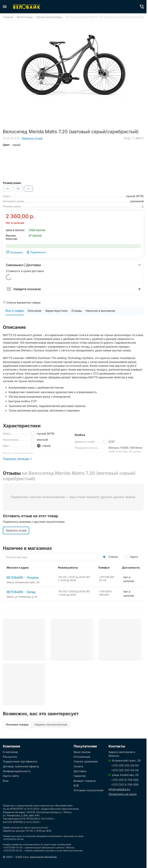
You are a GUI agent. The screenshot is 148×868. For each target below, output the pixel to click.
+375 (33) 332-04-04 (125, 770)
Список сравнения (86, 761)
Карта (131, 557)
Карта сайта (11, 776)
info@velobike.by (119, 789)
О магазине (10, 752)
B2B (76, 785)
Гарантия (80, 776)
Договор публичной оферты (21, 766)
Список (110, 557)
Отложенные (82, 757)
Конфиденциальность (17, 771)
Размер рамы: (12, 183)
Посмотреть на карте (123, 794)
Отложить (14, 252)
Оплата (78, 766)
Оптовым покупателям (89, 790)
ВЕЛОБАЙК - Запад (21, 592)
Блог (6, 781)
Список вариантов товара (24, 302)
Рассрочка (10, 757)
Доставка (80, 771)
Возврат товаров (85, 781)
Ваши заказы (82, 752)
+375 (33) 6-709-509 (125, 785)
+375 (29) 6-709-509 (125, 780)
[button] (36, 252)
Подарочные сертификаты (20, 761)
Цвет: (7, 145)
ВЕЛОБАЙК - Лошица (23, 577)
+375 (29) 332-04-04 (125, 765)
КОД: (127, 138)
